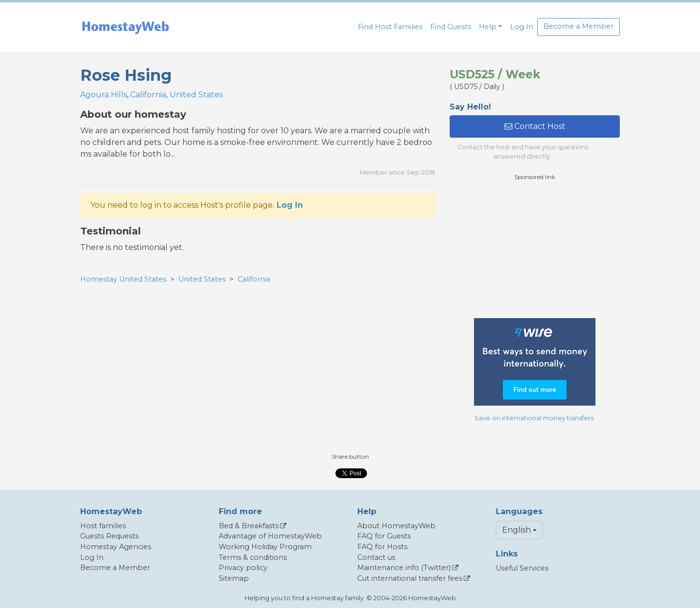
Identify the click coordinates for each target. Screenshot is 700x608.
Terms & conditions (253, 557)
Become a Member (578, 26)
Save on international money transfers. (535, 418)
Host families (103, 526)
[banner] (125, 27)
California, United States (176, 95)
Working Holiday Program (265, 547)
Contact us (376, 557)
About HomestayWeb (396, 526)
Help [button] (488, 27)
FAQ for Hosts (382, 547)
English (516, 530)
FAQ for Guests (384, 536)
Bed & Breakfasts (249, 526)
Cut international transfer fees (410, 578)
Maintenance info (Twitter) (404, 568)
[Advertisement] (535, 250)
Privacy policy (243, 568)
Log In (522, 27)
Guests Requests (109, 536)
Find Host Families (390, 27)
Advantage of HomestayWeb (270, 536)
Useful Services (522, 568)
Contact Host (535, 126)
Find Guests (451, 27)
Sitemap (234, 578)
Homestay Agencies (116, 547)
